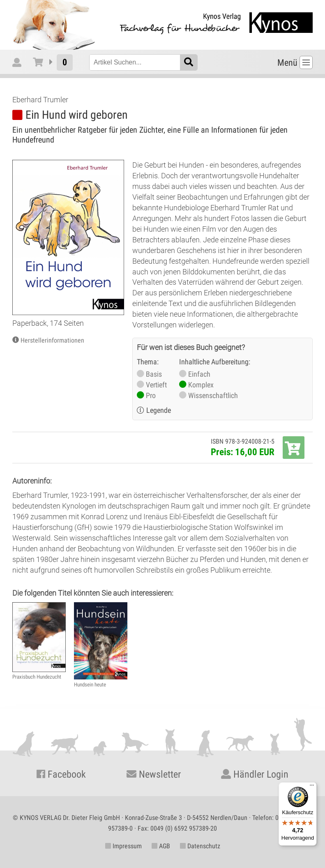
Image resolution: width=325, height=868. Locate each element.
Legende (159, 410)
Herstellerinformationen (52, 340)
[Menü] (312, 787)
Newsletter (154, 774)
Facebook (61, 774)
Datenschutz (200, 846)
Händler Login (255, 774)
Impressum (123, 846)
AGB (161, 846)
